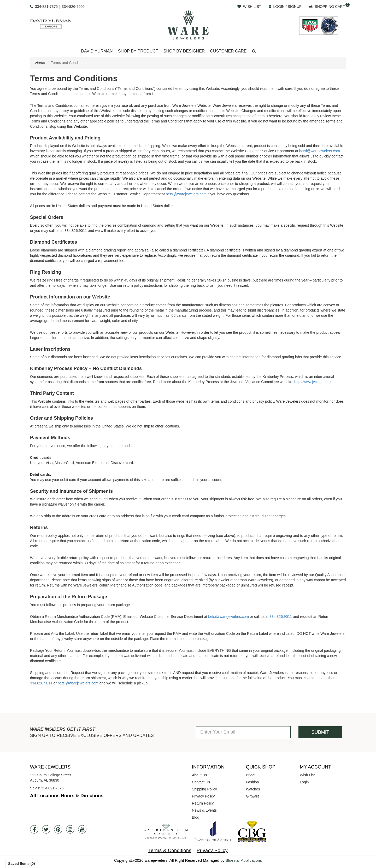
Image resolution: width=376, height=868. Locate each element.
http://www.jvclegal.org (312, 382)
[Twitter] (46, 829)
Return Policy (203, 803)
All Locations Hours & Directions (67, 796)
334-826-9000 (73, 7)
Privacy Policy (203, 796)
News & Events (204, 810)
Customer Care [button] (228, 51)
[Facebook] (34, 829)
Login (304, 782)
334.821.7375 (52, 788)
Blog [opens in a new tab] (196, 817)
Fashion (252, 782)
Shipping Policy (204, 789)
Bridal (251, 775)
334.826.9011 (281, 617)
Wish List (307, 775)
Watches (253, 789)
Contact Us (201, 782)
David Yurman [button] (97, 51)
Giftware (253, 796)
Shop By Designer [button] (184, 51)
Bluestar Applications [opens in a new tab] (244, 860)
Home (40, 63)
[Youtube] (82, 829)
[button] (254, 51)
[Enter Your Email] (243, 732)
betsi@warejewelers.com (320, 151)
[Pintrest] (58, 829)
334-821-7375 (46, 7)
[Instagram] (70, 829)
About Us (199, 775)
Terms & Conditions (170, 851)
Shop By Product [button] (138, 51)
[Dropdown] (97, 51)
